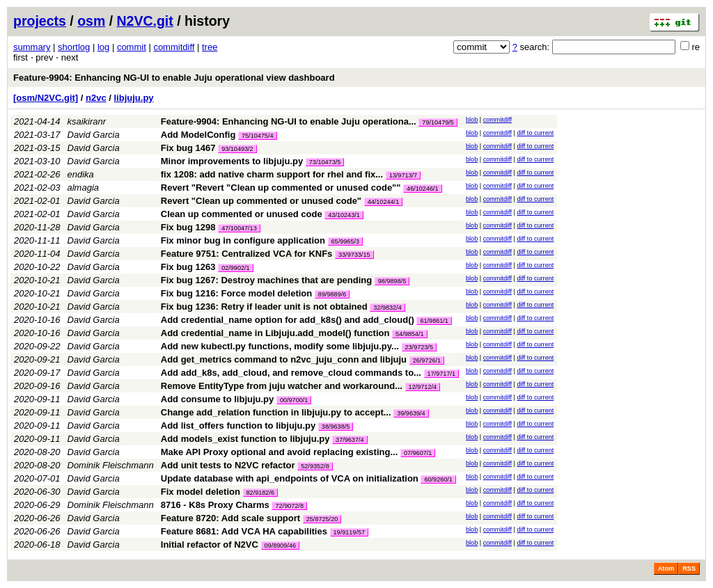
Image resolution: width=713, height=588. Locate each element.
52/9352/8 (315, 466)
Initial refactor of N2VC (210, 545)
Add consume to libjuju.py (218, 399)
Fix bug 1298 (188, 227)
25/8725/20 (322, 519)
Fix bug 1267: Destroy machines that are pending (266, 280)
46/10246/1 (423, 189)
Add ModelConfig (198, 135)
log (103, 47)
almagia (84, 188)
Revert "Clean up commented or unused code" (261, 201)
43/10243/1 (344, 215)
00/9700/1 (294, 400)
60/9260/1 (438, 479)
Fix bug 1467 (188, 148)
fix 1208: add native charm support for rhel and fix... (273, 174)
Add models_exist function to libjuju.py (245, 439)
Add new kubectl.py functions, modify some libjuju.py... (281, 346)
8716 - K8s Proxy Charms (215, 505)
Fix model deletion (201, 492)
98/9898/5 (392, 281)
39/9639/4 (411, 413)
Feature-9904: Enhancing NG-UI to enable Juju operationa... (290, 121)
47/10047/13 (239, 228)
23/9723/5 (419, 347)
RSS (689, 569)
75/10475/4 (258, 136)
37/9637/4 (350, 440)
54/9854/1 (409, 334)
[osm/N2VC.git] (46, 98)
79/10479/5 (438, 122)
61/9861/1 (434, 321)
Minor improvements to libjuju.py (232, 161)
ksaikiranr (87, 121)
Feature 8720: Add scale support (230, 518)
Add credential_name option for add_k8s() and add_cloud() (288, 320)
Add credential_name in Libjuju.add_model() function (275, 333)
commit (132, 47)
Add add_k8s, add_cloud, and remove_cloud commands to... (292, 373)
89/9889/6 (332, 294)
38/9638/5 (336, 427)
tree (210, 47)
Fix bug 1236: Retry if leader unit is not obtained (264, 307)
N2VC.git (145, 21)
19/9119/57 (350, 532)
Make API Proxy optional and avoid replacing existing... (281, 452)
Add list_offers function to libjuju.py (238, 426)
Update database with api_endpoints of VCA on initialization (290, 478)
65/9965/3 (345, 241)
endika (81, 174)
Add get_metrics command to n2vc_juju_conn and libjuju (284, 359)
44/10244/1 (384, 202)
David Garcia (94, 135)
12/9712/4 (423, 387)
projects (40, 21)
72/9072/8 (289, 506)
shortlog (74, 47)
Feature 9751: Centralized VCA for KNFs (247, 254)
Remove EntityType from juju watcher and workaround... (283, 386)
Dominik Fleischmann (111, 465)
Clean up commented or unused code (242, 214)
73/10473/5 (325, 162)
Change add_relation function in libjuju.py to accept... (277, 412)
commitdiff (174, 47)
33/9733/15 (354, 255)
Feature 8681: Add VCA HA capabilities (244, 531)
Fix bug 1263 (188, 267)
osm (91, 21)
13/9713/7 (403, 175)
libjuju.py (134, 98)
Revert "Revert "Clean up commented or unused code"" (281, 188)
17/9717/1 (441, 374)
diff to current (535, 133)
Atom (666, 569)
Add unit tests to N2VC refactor (228, 465)
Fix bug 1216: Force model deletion (236, 293)
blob (472, 120)
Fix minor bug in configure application (243, 240)
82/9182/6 (260, 493)
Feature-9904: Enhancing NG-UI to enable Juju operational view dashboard (174, 78)
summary (32, 47)
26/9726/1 (427, 360)
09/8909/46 (281, 546)
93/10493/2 (237, 149)
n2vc (96, 98)
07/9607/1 (418, 453)
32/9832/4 (387, 308)
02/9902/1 (235, 268)
